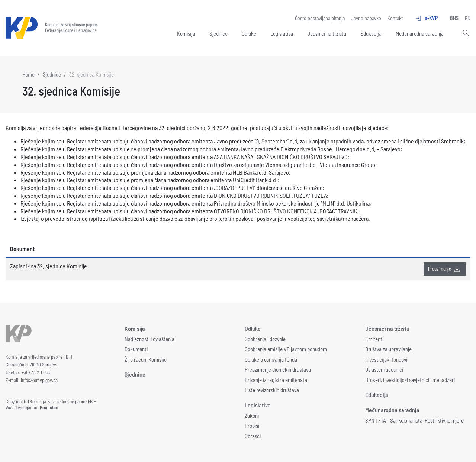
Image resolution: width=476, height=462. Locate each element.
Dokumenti (136, 349)
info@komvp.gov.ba (39, 380)
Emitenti (374, 339)
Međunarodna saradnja (420, 33)
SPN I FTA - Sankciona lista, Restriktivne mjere (414, 420)
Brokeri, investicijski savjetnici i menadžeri (410, 380)
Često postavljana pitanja (320, 18)
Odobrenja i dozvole (265, 339)
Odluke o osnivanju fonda (271, 359)
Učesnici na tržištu (327, 33)
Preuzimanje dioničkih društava (278, 369)
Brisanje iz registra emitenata (276, 380)
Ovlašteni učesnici (384, 369)
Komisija (186, 33)
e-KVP (426, 18)
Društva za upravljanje (388, 349)
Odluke (249, 33)
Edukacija (371, 33)
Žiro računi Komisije (146, 359)
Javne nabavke (366, 18)
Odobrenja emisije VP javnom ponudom (286, 349)
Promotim (49, 407)
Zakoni (252, 416)
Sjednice (218, 33)
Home (28, 74)
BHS (454, 18)
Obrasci (253, 436)
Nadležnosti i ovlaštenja (149, 339)
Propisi (252, 426)
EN (468, 18)
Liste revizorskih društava (272, 390)
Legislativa (282, 33)
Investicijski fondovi (386, 359)
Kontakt (395, 18)
